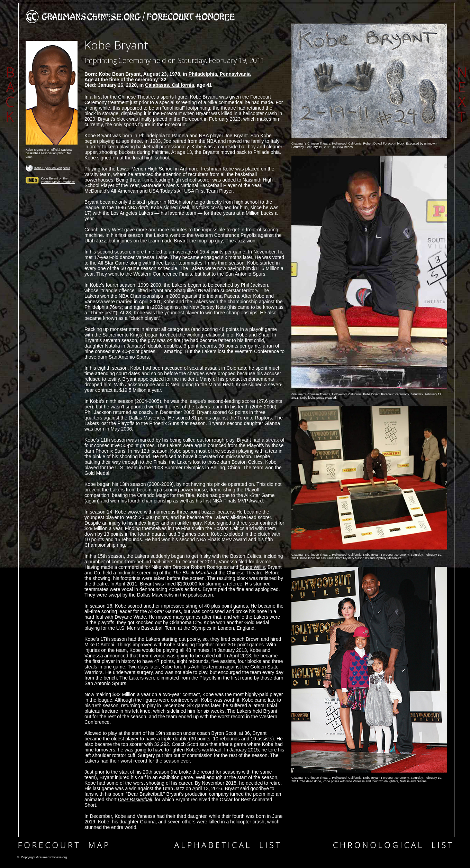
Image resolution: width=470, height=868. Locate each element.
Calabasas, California (170, 85)
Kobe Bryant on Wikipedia (52, 168)
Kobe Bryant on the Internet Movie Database (58, 180)
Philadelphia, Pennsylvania (220, 74)
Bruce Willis (252, 567)
